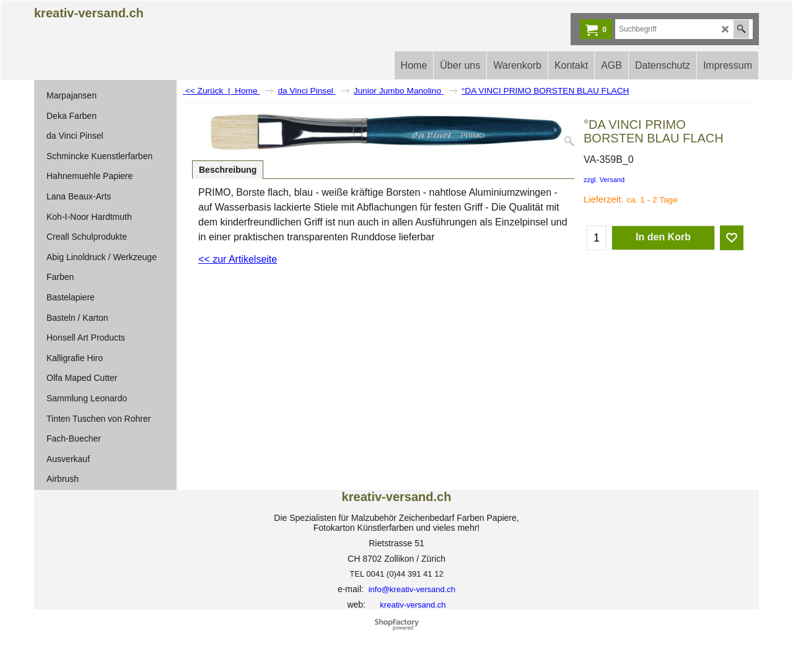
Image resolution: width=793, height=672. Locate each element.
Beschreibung (228, 170)
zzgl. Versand (604, 180)
